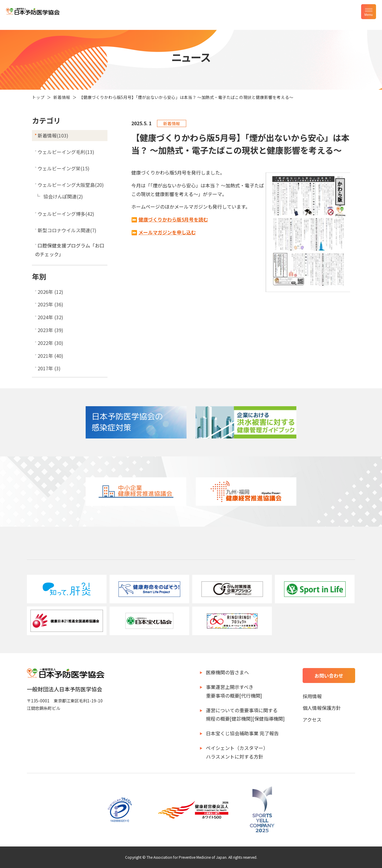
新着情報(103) (53, 135)
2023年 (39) (50, 330)
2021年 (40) (50, 356)
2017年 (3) (49, 368)
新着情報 (62, 97)
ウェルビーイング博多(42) (66, 214)
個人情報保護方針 (322, 708)
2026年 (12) (50, 292)
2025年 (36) (50, 304)
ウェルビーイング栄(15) (64, 168)
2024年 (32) (50, 317)
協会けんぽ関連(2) (63, 196)
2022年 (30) (50, 343)
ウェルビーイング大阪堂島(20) (71, 185)
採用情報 (312, 696)
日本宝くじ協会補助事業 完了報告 (242, 733)
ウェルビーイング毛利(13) (66, 152)
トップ (38, 97)
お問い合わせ (329, 676)
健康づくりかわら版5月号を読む (173, 219)
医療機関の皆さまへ (227, 672)
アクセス (312, 719)
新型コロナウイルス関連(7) (67, 230)
